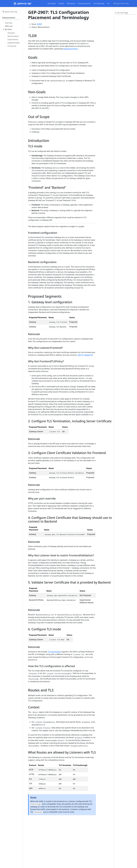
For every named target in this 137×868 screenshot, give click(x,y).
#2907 (39, 24)
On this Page (123, 13)
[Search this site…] (124, 3)
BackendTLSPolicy (71, 49)
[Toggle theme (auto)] (109, 3)
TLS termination (54, 652)
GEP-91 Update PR (85, 355)
